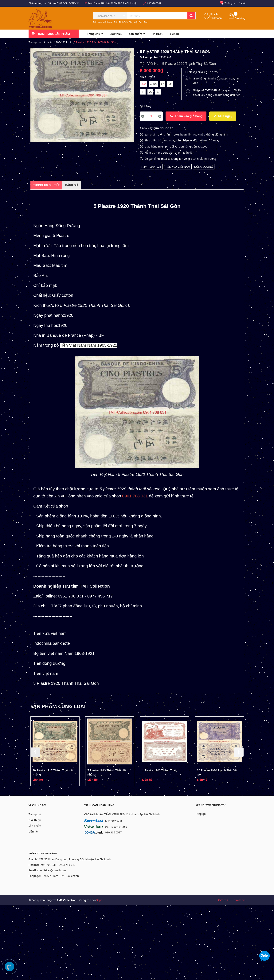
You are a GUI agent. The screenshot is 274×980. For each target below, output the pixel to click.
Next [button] (239, 752)
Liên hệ (33, 831)
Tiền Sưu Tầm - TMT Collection (60, 876)
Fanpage (201, 814)
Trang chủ (35, 814)
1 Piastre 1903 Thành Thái (159, 770)
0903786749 (154, 3)
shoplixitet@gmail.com (52, 870)
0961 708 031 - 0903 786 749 (58, 865)
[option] (55, 751)
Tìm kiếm (240, 900)
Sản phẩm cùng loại (58, 706)
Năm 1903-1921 (151, 167)
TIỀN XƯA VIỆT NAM (178, 167)
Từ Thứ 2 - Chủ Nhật (126, 3)
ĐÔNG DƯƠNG (204, 167)
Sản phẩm (35, 826)
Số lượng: (146, 106)
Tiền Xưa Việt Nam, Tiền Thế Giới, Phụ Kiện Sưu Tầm (121, 22)
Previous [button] (35, 752)
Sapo (99, 900)
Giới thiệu (35, 820)
